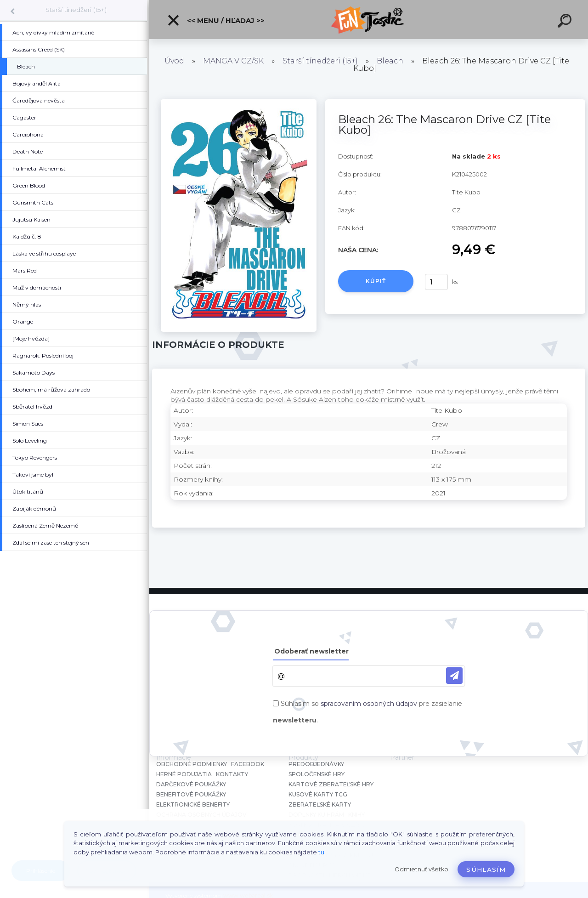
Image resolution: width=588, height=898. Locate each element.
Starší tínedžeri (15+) (76, 10)
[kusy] (436, 282)
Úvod (174, 61)
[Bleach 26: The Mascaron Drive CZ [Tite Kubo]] (239, 102)
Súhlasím (486, 870)
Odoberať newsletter (311, 651)
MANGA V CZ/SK (233, 61)
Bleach (390, 61)
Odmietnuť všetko (421, 869)
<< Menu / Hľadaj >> (216, 20)
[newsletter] (454, 676)
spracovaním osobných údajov (369, 704)
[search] (566, 22)
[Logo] (369, 20)
